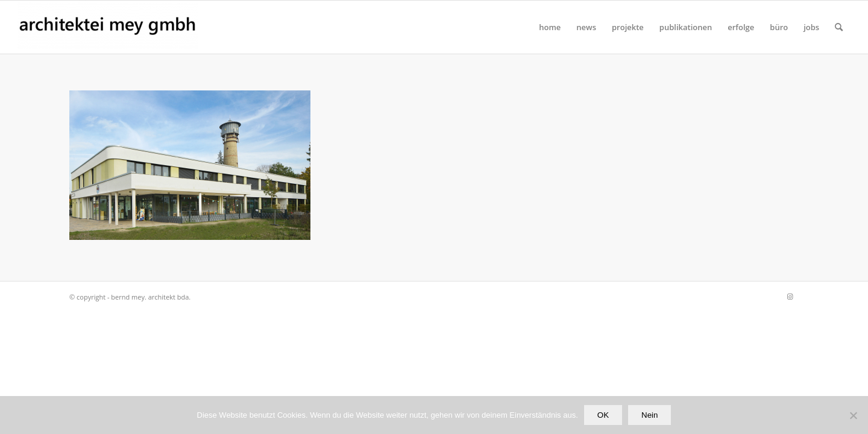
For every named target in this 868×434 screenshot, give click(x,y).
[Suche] (839, 27)
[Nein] (853, 415)
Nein (649, 415)
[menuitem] (550, 27)
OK (603, 415)
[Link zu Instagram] (790, 297)
